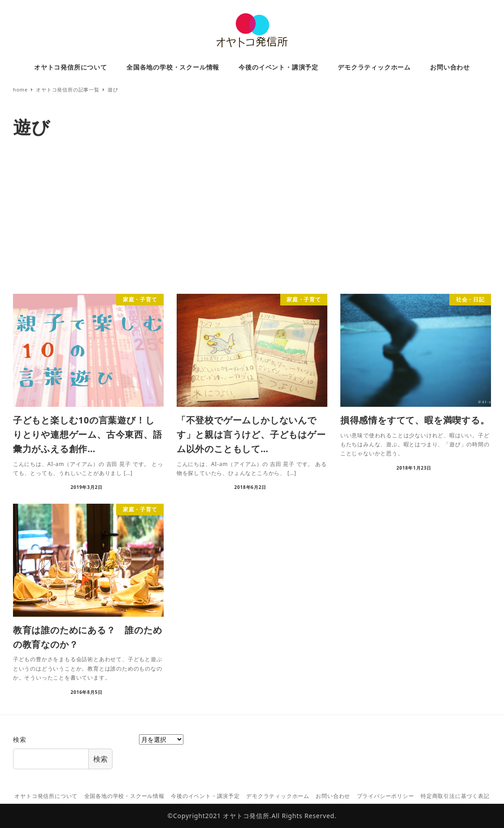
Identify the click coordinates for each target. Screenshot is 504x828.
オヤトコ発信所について (46, 796)
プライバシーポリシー (386, 796)
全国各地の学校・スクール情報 (124, 796)
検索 (20, 739)
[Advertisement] (252, 218)
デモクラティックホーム (278, 796)
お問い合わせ (333, 796)
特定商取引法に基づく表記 (455, 796)
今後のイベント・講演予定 (205, 796)
